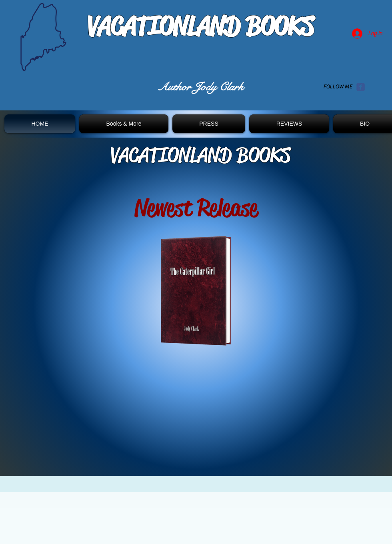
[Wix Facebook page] (361, 87)
